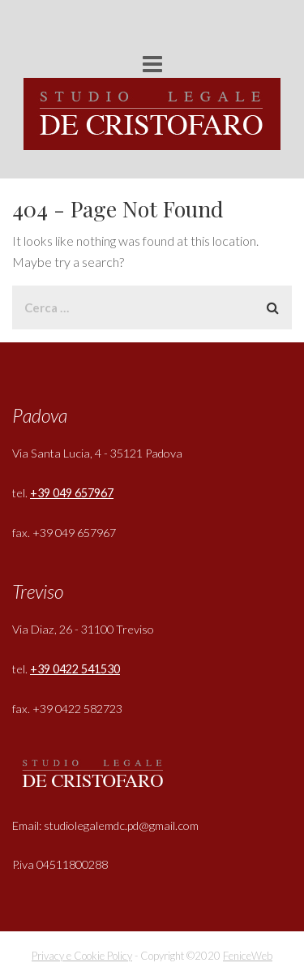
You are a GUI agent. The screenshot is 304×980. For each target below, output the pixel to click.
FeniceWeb (248, 956)
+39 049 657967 (72, 493)
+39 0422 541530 (75, 669)
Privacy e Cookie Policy (82, 956)
